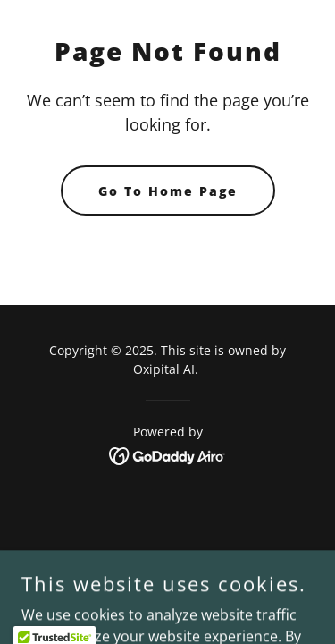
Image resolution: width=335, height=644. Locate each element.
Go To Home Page (168, 191)
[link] (167, 454)
